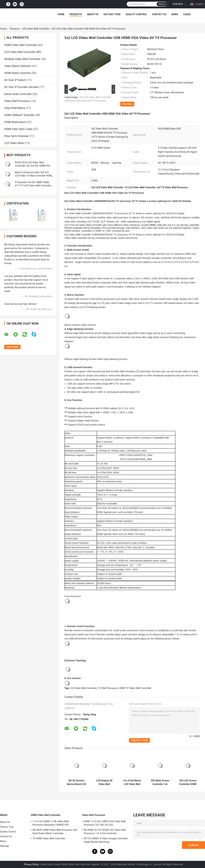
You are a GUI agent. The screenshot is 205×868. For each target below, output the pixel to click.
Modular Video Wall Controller (22, 59)
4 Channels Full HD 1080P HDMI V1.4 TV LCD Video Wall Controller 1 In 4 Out (34, 186)
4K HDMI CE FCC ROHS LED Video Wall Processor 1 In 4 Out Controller (105, 832)
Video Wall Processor (17, 101)
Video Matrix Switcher (18, 66)
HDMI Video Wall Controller (21, 45)
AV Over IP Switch (15, 80)
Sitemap (4, 846)
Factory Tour (112, 14)
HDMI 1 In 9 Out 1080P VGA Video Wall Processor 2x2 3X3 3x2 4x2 (105, 823)
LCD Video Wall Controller (36, 29)
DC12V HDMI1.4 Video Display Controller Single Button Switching (106, 840)
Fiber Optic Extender (17, 136)
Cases (187, 14)
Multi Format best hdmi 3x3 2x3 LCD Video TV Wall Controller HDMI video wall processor (33, 176)
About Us (93, 14)
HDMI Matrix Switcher (18, 73)
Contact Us (159, 14)
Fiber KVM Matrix (15, 108)
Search (162, 4)
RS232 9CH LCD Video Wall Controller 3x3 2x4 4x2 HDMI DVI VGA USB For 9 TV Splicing (32, 166)
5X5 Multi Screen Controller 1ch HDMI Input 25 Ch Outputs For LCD (160, 782)
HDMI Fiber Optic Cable (18, 129)
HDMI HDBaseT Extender (19, 115)
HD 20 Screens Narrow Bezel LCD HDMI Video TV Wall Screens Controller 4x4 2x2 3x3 (77, 782)
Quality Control (136, 14)
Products (76, 14)
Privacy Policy (31, 864)
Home (61, 14)
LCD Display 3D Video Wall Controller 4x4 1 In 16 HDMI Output (104, 782)
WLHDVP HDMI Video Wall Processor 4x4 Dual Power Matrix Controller (55, 832)
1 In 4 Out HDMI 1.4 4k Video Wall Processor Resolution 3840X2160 (51, 823)
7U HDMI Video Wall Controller (49, 838)
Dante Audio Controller (18, 94)
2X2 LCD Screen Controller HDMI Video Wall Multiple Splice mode (188, 782)
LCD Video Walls (14, 143)
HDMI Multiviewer (15, 122)
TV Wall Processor (108, 688)
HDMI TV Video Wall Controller (135, 688)
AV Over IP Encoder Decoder (21, 87)
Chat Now (178, 4)
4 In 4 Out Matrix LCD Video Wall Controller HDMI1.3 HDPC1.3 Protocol (132, 782)
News (175, 14)
